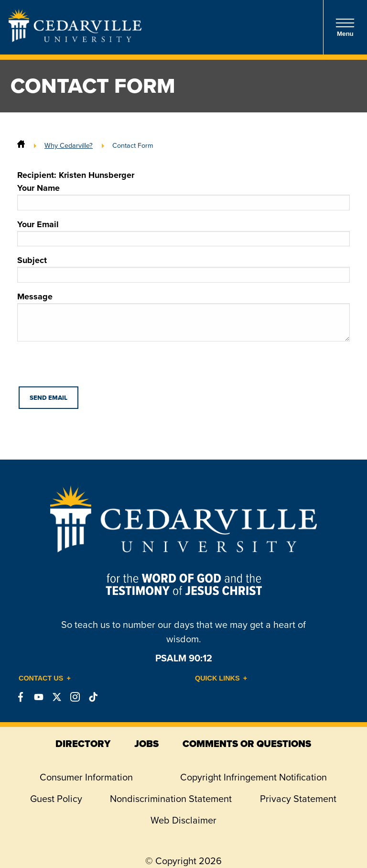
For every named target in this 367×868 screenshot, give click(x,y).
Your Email (183, 232)
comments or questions (247, 744)
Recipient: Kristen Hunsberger (76, 175)
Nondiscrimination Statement (171, 799)
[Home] (21, 145)
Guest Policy (56, 799)
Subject (183, 268)
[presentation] (90, 368)
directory (83, 744)
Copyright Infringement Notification (254, 777)
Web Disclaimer (183, 820)
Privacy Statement (298, 799)
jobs (146, 744)
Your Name (183, 196)
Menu (345, 27)
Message (183, 316)
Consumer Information (86, 777)
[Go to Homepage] (75, 39)
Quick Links (217, 678)
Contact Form (133, 145)
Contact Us (41, 678)
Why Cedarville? (69, 145)
